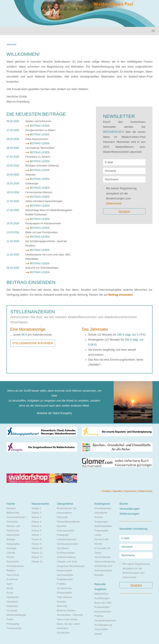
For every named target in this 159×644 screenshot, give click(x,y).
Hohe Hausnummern (37, 139)
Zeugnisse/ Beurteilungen (71, 566)
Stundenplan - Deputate (70, 615)
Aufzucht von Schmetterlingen (42, 268)
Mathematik (13, 513)
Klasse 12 (37, 557)
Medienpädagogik (16, 615)
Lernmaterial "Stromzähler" (40, 148)
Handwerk (12, 602)
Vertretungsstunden (67, 544)
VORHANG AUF (103, 566)
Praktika (61, 584)
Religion (11, 570)
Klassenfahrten (103, 612)
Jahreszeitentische (105, 562)
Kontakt (106, 491)
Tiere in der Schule (67, 619)
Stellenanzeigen (129, 514)
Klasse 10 (37, 548)
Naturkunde (13, 535)
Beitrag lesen (40, 126)
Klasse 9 (36, 544)
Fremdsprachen (15, 566)
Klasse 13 (37, 562)
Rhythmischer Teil (66, 508)
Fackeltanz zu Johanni (38, 157)
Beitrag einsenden (120, 295)
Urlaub (98, 634)
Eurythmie (12, 579)
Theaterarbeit (14, 628)
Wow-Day (62, 606)
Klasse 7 (36, 535)
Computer (12, 611)
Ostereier (30, 175)
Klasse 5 (36, 526)
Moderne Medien (66, 611)
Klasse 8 (36, 539)
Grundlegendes (103, 508)
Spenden (118, 491)
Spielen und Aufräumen (38, 121)
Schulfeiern (63, 548)
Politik (10, 619)
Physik (10, 557)
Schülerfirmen (64, 588)
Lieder (98, 535)
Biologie (11, 539)
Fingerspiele (101, 531)
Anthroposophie (65, 531)
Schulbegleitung (103, 625)
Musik (10, 588)
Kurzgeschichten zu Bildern (40, 130)
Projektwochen (65, 579)
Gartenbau (12, 606)
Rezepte (99, 575)
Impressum (131, 491)
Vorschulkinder (103, 557)
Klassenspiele (64, 570)
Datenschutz (114, 203)
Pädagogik (63, 535)
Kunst (10, 593)
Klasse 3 (36, 517)
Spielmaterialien (103, 526)
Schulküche (63, 633)
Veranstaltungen (129, 509)
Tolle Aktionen (64, 597)
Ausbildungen (102, 598)
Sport (9, 584)
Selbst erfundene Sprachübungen (44, 201)
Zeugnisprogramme (105, 620)
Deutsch (11, 508)
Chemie (11, 553)
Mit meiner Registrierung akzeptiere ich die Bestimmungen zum (120, 196)
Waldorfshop (101, 594)
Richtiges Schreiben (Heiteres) (42, 166)
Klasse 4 (36, 522)
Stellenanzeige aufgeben (33, 343)
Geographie (13, 544)
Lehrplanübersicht (67, 539)
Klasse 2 (36, 513)
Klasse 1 (36, 508)
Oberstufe (62, 517)
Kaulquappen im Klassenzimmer (43, 223)
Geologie (11, 548)
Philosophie (13, 624)
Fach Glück (13, 575)
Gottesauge (32, 183)
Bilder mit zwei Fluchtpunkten (41, 232)
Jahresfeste (101, 513)
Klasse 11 (37, 553)
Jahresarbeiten (65, 575)
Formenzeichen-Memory (39, 192)
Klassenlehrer (64, 513)
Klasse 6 (36, 531)
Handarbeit (13, 597)
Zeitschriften (101, 629)
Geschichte (13, 562)
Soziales (61, 602)
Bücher (124, 504)
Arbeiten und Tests (67, 562)
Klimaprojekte (64, 593)
